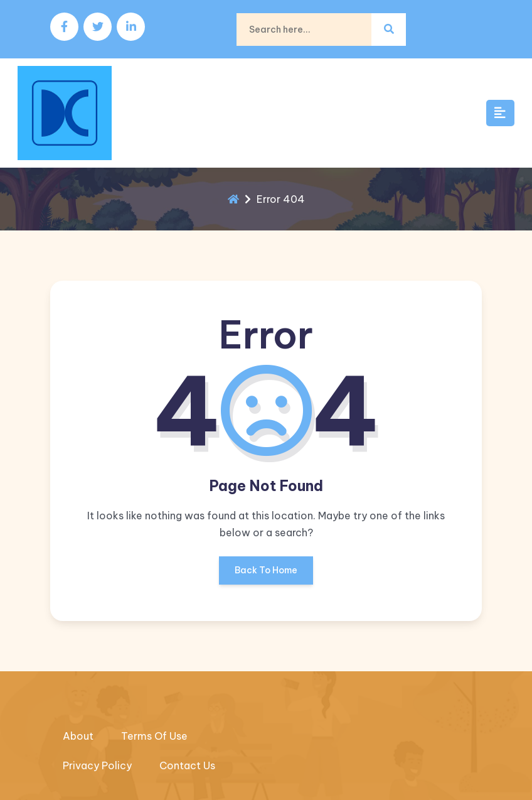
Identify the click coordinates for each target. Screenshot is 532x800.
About (78, 736)
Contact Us (187, 765)
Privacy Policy (97, 765)
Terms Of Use (154, 736)
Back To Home (266, 575)
